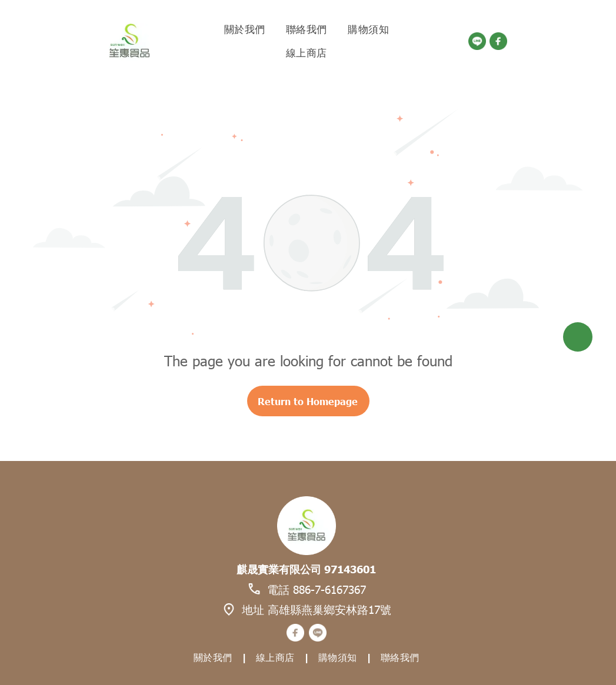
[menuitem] (246, 29)
